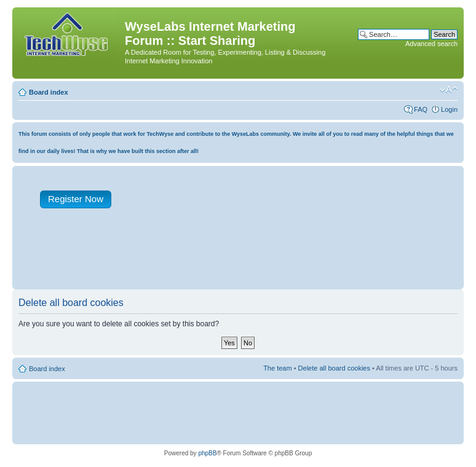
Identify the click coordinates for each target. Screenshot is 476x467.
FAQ (421, 109)
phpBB (207, 453)
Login (449, 109)
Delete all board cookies (334, 368)
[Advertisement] (242, 257)
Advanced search (431, 44)
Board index (49, 92)
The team (277, 368)
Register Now (76, 199)
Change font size (449, 90)
